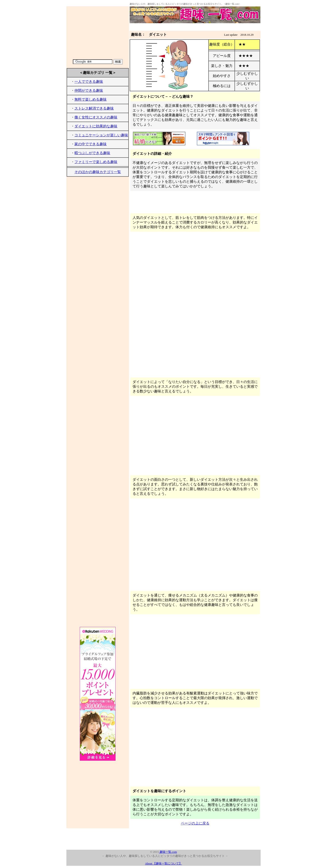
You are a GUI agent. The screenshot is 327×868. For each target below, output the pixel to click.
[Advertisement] (98, 33)
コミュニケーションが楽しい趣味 (101, 135)
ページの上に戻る (195, 823)
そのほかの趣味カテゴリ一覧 (98, 172)
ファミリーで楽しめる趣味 (96, 162)
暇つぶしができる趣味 (92, 153)
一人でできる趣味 (89, 82)
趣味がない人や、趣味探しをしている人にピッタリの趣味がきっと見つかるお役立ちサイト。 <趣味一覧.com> (185, 4)
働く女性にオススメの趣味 (96, 117)
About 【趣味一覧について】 (164, 863)
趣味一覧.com (168, 852)
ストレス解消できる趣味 (94, 108)
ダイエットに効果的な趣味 (96, 126)
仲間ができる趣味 (89, 90)
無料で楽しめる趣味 (91, 99)
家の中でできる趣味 (91, 144)
